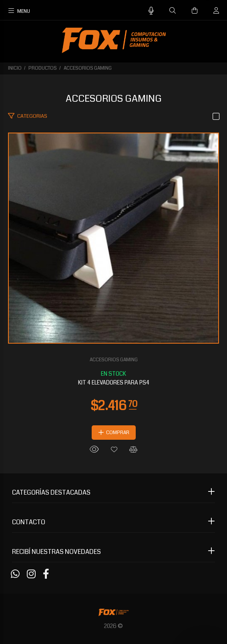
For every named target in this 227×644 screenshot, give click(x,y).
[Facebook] (46, 574)
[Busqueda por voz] (151, 11)
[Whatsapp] (15, 574)
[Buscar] (173, 11)
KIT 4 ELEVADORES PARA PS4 (114, 382)
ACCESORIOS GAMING (88, 68)
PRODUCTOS (43, 68)
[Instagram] (31, 574)
